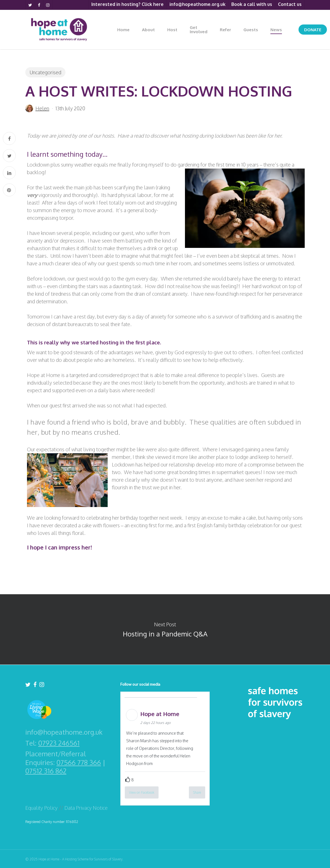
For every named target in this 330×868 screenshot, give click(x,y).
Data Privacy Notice (86, 808)
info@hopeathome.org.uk (64, 732)
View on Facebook (142, 792)
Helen (42, 108)
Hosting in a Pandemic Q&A (165, 629)
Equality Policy (41, 808)
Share (197, 792)
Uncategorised (45, 72)
